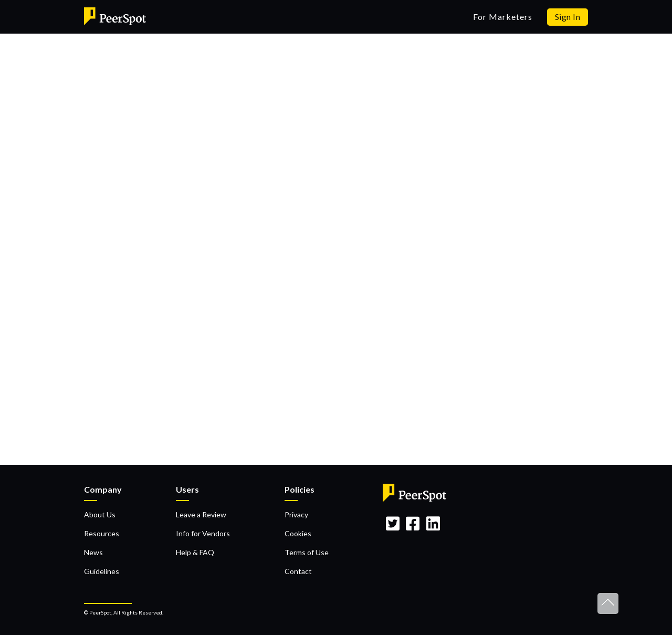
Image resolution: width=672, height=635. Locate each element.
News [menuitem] (93, 552)
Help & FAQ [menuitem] (195, 552)
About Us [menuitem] (100, 514)
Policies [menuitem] (300, 489)
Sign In (568, 17)
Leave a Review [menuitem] (201, 514)
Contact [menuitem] (298, 571)
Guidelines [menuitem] (102, 571)
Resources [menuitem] (102, 533)
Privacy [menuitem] (296, 514)
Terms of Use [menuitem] (307, 552)
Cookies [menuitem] (298, 533)
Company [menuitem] (103, 489)
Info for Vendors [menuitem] (203, 533)
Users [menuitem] (187, 489)
